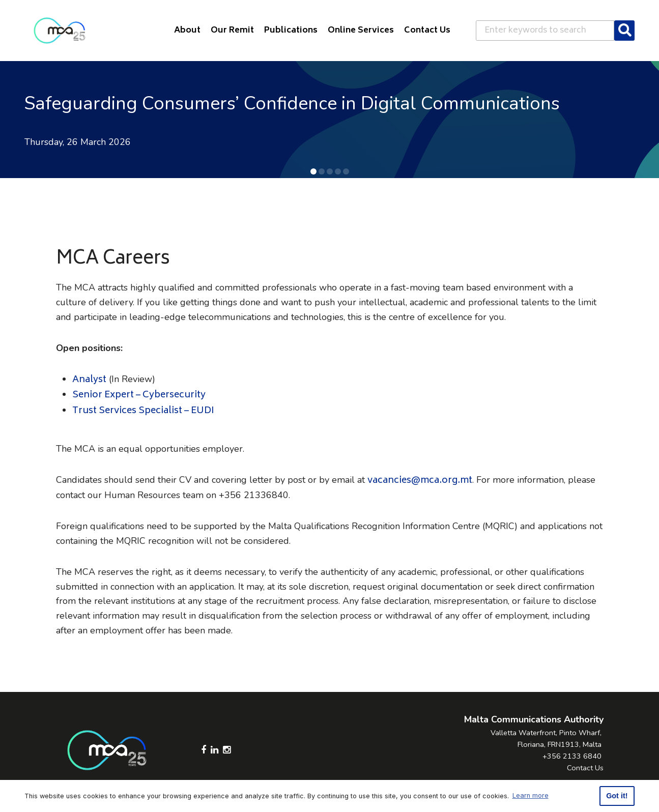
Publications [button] (291, 31)
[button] (313, 171)
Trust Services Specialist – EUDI (143, 411)
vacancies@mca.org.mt (420, 481)
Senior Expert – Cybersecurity (139, 395)
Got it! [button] (617, 796)
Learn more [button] (531, 795)
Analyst (89, 380)
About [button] (187, 31)
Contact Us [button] (427, 31)
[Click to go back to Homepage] (60, 31)
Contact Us (585, 768)
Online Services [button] (361, 31)
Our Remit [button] (232, 31)
